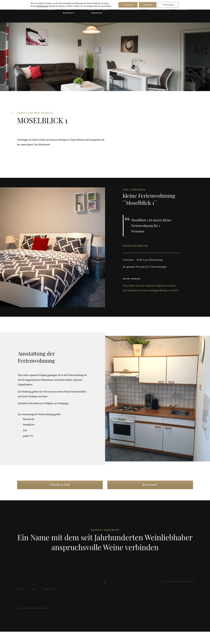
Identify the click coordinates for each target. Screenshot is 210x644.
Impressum (49, 589)
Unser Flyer (60, 485)
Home (21, 589)
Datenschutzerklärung (34, 608)
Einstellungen (43, 6)
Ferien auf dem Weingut (97, 11)
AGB (34, 589)
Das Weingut (68, 11)
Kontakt (150, 485)
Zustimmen (128, 5)
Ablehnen (148, 5)
